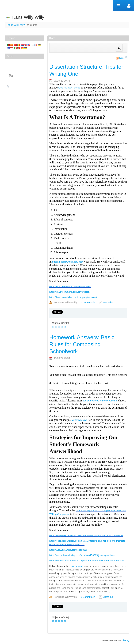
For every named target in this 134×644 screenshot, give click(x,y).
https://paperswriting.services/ (68, 262)
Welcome (32, 25)
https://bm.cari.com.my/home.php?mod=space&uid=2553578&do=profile (87, 561)
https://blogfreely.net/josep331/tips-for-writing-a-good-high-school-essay (86, 535)
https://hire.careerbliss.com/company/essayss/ (73, 297)
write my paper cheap (69, 88)
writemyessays (80, 420)
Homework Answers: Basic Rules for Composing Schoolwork (82, 344)
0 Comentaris (88, 303)
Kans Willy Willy (16, 25)
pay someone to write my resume (100, 401)
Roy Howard (76, 566)
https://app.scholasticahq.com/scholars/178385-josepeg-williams (82, 555)
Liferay (125, 641)
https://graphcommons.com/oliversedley (70, 292)
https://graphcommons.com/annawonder (70, 286)
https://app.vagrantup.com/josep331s (68, 550)
